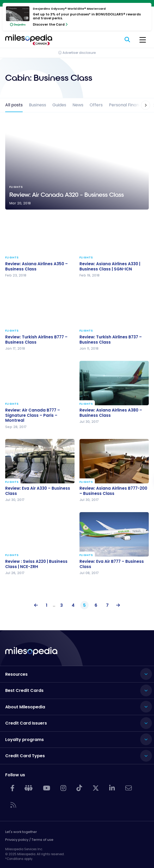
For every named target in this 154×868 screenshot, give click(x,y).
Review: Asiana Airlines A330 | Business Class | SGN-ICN (110, 267)
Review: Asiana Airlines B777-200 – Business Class (113, 491)
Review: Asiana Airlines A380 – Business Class (111, 413)
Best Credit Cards (24, 690)
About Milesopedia (25, 707)
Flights (12, 258)
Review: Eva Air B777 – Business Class (112, 564)
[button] (142, 105)
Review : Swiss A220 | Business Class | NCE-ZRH (36, 564)
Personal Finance (127, 105)
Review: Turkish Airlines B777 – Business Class (36, 340)
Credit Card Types (25, 756)
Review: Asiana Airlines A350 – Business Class (36, 267)
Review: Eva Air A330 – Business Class (38, 491)
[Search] (128, 40)
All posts (14, 105)
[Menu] (143, 40)
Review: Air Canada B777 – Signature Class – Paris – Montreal (33, 415)
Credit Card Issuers (26, 723)
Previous (37, 605)
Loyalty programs (24, 740)
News (78, 105)
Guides (59, 105)
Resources (16, 674)
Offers (96, 105)
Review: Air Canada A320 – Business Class (77, 165)
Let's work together (21, 832)
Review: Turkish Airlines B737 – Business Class (111, 340)
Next (117, 605)
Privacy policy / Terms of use (29, 840)
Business (38, 105)
